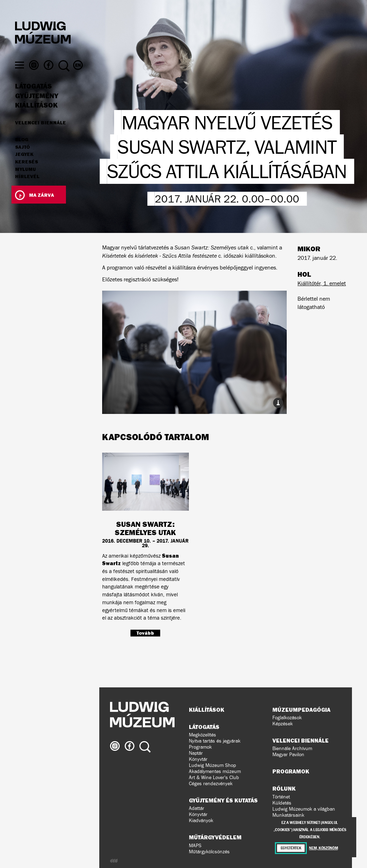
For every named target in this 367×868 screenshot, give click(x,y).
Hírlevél (27, 189)
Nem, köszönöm (323, 848)
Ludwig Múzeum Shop (212, 765)
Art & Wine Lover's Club (214, 778)
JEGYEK (24, 167)
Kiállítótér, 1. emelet (322, 283)
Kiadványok (201, 821)
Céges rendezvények (211, 784)
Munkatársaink (288, 815)
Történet (281, 797)
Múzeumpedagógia (301, 710)
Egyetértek (291, 848)
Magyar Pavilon (288, 755)
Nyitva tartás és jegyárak (215, 741)
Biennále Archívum (292, 748)
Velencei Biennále (40, 135)
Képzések (283, 724)
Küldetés (282, 803)
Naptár (196, 753)
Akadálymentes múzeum (215, 771)
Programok (200, 747)
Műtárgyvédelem (215, 837)
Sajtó (22, 159)
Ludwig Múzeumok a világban (304, 809)
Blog (22, 152)
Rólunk (284, 788)
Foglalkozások (287, 718)
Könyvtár (198, 759)
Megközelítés (202, 735)
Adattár (197, 808)
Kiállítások (36, 118)
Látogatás (34, 99)
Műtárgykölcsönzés (209, 852)
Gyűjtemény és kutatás (223, 800)
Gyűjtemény (37, 108)
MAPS (195, 846)
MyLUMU (25, 182)
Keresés (27, 174)
